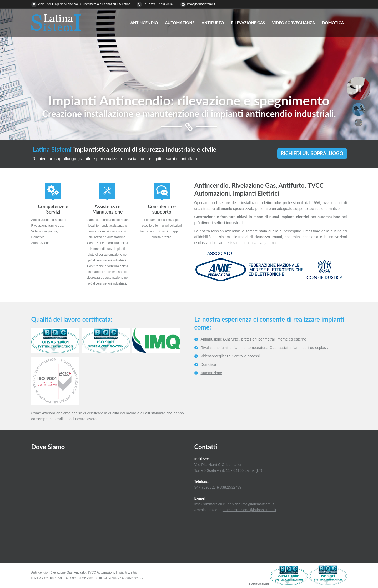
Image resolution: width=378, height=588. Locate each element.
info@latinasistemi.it (201, 4)
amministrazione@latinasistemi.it (249, 510)
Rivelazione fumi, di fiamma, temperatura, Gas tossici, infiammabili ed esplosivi (265, 348)
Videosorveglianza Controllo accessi (230, 356)
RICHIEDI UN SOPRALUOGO (312, 153)
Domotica (208, 364)
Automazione (211, 373)
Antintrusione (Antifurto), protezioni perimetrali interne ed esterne (254, 339)
